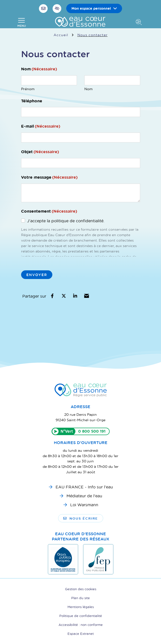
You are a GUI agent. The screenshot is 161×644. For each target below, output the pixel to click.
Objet (40, 152)
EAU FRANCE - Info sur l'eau (84, 487)
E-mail (41, 126)
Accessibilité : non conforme (81, 625)
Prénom (28, 89)
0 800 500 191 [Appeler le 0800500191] (92, 431)
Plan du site (80, 598)
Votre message (49, 177)
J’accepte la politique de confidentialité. (66, 221)
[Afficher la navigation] (22, 23)
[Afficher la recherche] (140, 23)
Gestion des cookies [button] (81, 589)
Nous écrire (81, 518)
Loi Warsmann (84, 505)
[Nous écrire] (44, 9)
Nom (88, 89)
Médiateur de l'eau (84, 496)
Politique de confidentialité (81, 616)
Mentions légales (81, 607)
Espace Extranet (81, 633)
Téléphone (32, 101)
